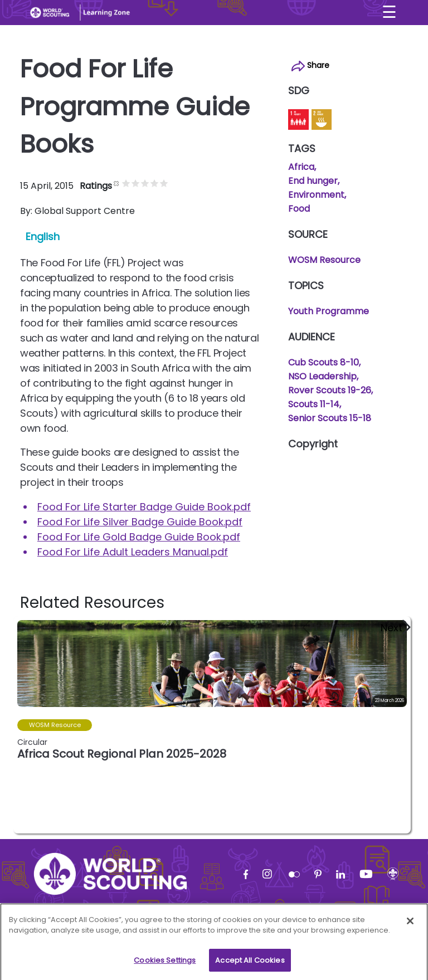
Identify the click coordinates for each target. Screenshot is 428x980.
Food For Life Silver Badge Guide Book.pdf (140, 522)
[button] (395, 627)
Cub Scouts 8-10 (324, 362)
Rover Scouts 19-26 (330, 390)
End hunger (313, 181)
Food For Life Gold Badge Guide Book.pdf (139, 537)
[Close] (410, 924)
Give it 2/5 (136, 183)
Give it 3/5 (145, 183)
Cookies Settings (165, 964)
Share (310, 65)
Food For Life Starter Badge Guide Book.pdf (144, 507)
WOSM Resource (324, 260)
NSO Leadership (322, 376)
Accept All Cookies (250, 964)
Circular (32, 742)
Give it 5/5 (164, 183)
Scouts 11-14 (314, 404)
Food (299, 209)
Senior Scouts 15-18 (330, 418)
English (43, 237)
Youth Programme (329, 311)
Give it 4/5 (155, 183)
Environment (316, 195)
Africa (301, 167)
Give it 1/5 (126, 183)
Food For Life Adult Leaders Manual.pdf (133, 552)
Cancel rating (117, 183)
